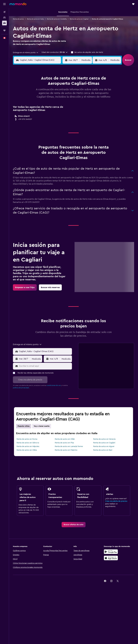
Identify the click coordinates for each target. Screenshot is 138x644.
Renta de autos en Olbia (27, 450)
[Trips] (4, 30)
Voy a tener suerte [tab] (42, 426)
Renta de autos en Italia (35, 19)
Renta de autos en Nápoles (28, 446)
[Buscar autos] (4, 23)
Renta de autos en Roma (27, 439)
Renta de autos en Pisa (64, 443)
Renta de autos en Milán (65, 439)
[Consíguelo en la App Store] (111, 558)
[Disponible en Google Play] (111, 552)
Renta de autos (18, 19)
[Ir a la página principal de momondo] (18, 4)
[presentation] (100, 434)
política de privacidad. (21, 388)
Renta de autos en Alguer (104, 446)
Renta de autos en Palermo (66, 450)
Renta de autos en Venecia (104, 439)
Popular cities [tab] (24, 426)
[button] (4, 4)
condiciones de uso (54, 385)
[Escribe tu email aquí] (45, 366)
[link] (25, 287)
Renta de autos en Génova (28, 443)
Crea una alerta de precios (116, 501)
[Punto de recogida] (45, 351)
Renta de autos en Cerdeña (57, 19)
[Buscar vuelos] (4, 12)
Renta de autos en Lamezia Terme (69, 446)
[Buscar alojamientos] (4, 18)
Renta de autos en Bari (103, 450)
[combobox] (26, 53)
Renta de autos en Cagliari (79, 19)
